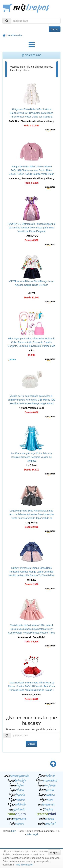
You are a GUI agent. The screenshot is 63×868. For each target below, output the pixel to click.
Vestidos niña (15, 35)
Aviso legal (32, 834)
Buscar (55, 29)
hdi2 (13, 831)
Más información (24, 865)
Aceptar (54, 852)
